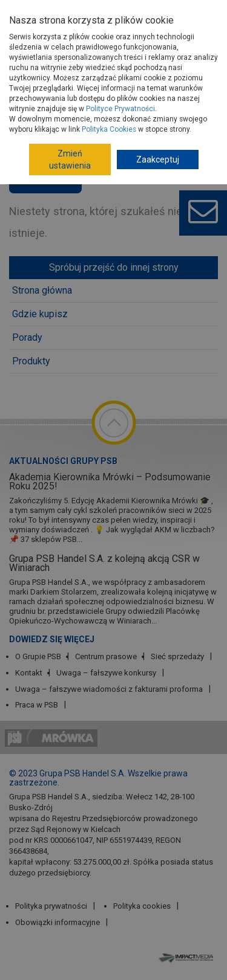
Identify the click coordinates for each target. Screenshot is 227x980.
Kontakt (29, 673)
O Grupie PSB (38, 656)
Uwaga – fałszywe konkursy (106, 673)
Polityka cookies (142, 906)
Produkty (31, 361)
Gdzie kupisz (40, 314)
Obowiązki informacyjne (58, 922)
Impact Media (187, 957)
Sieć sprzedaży (177, 656)
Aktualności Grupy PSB (63, 461)
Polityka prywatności (51, 906)
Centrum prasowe (106, 656)
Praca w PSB (37, 705)
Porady (27, 337)
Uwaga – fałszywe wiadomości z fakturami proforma (109, 689)
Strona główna (42, 290)
